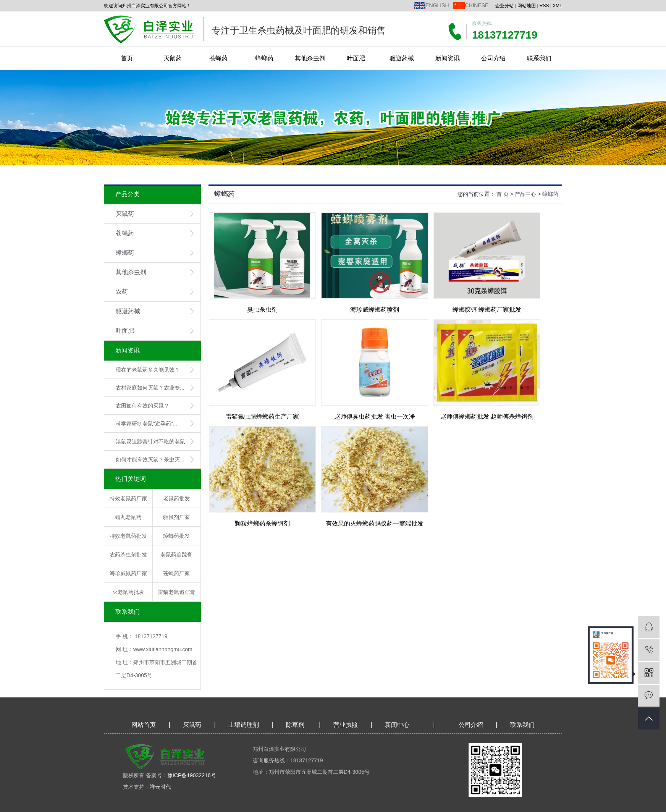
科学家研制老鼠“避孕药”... (146, 424)
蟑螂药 (264, 58)
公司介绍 (493, 58)
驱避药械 (402, 58)
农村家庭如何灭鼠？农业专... (150, 388)
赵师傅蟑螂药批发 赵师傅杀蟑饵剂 (487, 417)
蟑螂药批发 (176, 536)
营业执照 (346, 725)
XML (557, 6)
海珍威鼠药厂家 (128, 573)
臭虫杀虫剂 (262, 310)
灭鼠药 (173, 58)
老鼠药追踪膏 (176, 555)
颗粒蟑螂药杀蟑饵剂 (262, 523)
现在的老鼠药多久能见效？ (148, 370)
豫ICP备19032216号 (192, 775)
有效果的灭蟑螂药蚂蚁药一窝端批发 (375, 523)
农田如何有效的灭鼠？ (142, 406)
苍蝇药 (218, 58)
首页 (127, 58)
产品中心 (525, 194)
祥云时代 (160, 787)
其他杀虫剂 (310, 58)
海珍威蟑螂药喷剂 (375, 310)
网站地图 (527, 6)
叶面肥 (356, 58)
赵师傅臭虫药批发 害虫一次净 (375, 417)
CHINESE (477, 5)
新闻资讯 (448, 58)
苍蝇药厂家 (176, 573)
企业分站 (504, 6)
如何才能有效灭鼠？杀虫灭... (150, 459)
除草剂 (295, 725)
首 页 (503, 194)
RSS (544, 6)
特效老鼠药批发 (128, 536)
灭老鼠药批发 (128, 592)
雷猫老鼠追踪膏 (176, 592)
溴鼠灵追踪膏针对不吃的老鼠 (150, 442)
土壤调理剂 (244, 725)
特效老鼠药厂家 (128, 498)
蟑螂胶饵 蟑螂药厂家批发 (487, 310)
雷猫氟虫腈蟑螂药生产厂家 (262, 417)
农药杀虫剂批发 (128, 555)
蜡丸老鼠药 (128, 517)
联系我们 (539, 58)
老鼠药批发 (176, 498)
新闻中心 (397, 725)
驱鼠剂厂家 (176, 517)
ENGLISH (437, 5)
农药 (122, 292)
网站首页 (144, 725)
